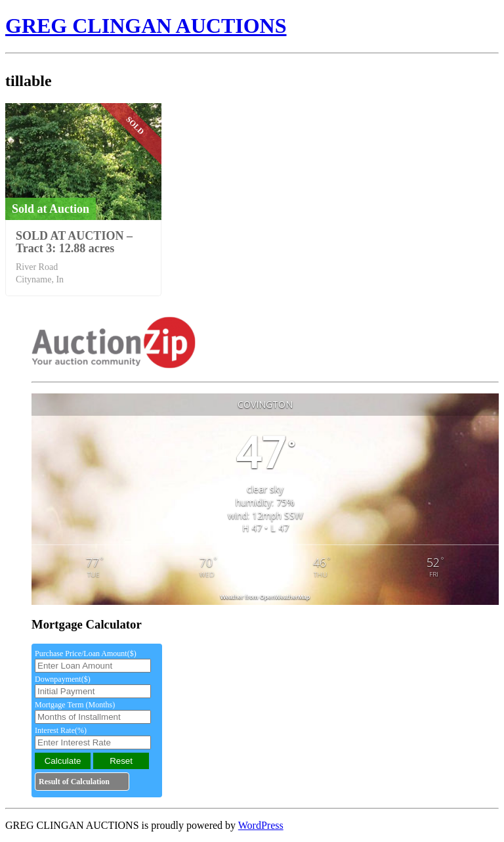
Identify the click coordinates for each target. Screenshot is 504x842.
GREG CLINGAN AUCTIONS (146, 26)
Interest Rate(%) (61, 730)
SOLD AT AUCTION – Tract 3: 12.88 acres (74, 242)
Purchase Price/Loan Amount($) (86, 654)
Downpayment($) (63, 679)
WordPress (261, 825)
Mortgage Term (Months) (75, 705)
